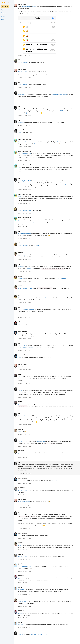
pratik (21, 276)
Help (3, 19)
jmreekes (22, 559)
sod (20, 82)
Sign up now (5, 7)
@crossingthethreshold (25, 181)
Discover (4, 13)
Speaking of (32, 570)
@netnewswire (27, 7)
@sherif (21, 390)
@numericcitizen (24, 346)
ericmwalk (22, 580)
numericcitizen (23, 332)
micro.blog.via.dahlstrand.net (61, 94)
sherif (21, 374)
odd (20, 322)
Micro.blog (7, 3)
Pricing (3, 16)
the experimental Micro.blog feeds (32, 348)
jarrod (21, 568)
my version (39, 185)
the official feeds (63, 111)
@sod (35, 7)
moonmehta (23, 130)
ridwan (21, 243)
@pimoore (22, 94)
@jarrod (21, 582)
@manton (30, 113)
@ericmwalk (23, 594)
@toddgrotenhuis (24, 62)
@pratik (25, 288)
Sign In (3, 10)
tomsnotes (22, 208)
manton (21, 253)
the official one (69, 185)
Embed (30, 55)
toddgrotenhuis (24, 4)
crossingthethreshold (25, 140)
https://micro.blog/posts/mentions (41, 638)
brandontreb (23, 490)
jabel (21, 60)
